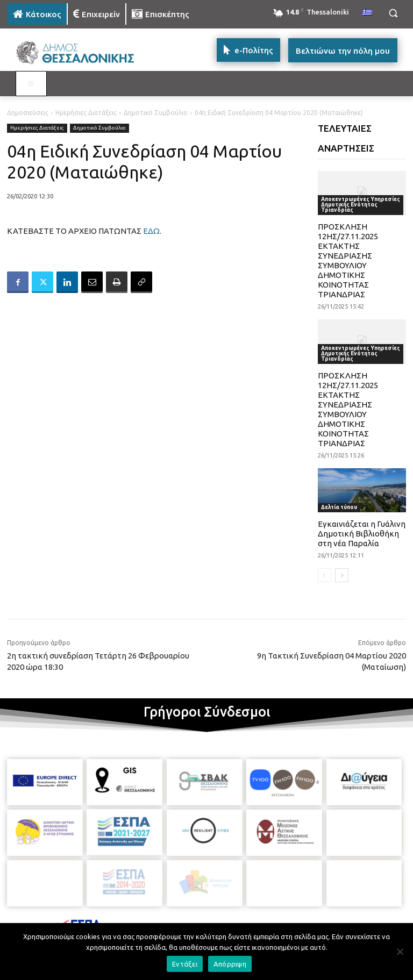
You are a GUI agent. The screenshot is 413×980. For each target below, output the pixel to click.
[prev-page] (325, 575)
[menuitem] (367, 13)
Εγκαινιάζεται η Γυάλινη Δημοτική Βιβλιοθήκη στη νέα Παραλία (362, 534)
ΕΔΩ (151, 231)
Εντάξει (185, 964)
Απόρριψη (230, 964)
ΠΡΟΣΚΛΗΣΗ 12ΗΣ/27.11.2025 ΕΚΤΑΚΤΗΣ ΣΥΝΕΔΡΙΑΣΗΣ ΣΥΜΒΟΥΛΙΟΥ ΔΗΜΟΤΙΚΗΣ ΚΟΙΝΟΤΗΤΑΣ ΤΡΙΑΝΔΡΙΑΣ (348, 260)
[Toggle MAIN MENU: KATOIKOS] (31, 84)
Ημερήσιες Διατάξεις (86, 113)
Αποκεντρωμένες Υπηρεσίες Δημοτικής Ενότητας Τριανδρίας (361, 205)
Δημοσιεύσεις (28, 113)
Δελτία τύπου (339, 507)
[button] (393, 13)
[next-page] (342, 575)
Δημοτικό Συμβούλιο (156, 113)
